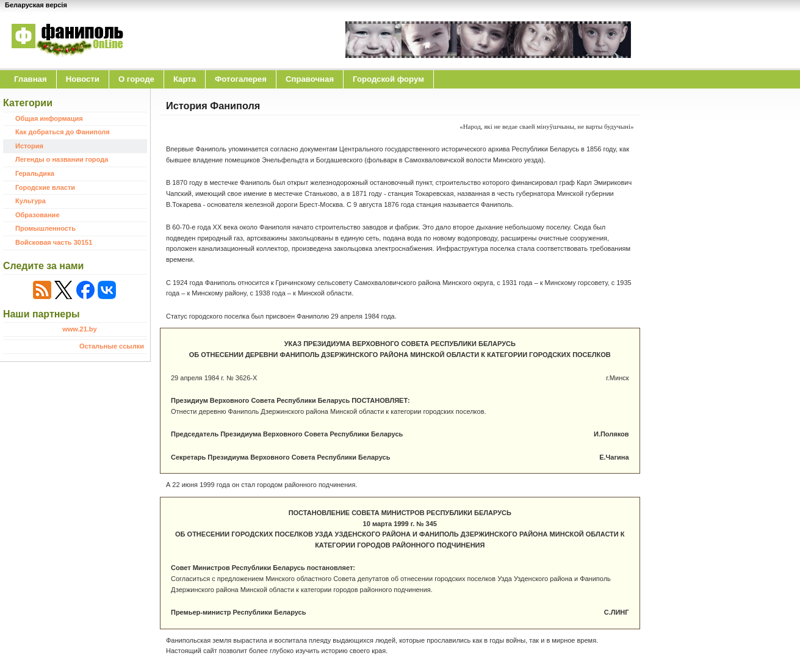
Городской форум (388, 79)
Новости (83, 79)
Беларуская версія (36, 5)
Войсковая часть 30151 (54, 242)
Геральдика (35, 173)
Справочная (310, 79)
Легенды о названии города (62, 159)
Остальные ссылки (112, 346)
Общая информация (49, 118)
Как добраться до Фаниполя (63, 132)
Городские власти (45, 187)
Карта (185, 79)
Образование (38, 215)
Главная (31, 79)
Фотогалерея (241, 79)
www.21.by (79, 329)
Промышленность (45, 228)
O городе (136, 79)
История (29, 146)
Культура (31, 201)
